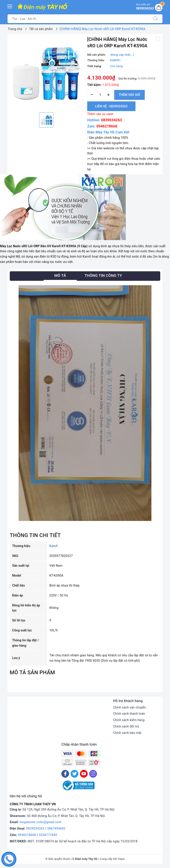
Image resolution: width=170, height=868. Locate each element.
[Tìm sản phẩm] (78, 19)
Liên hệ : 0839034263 (111, 106)
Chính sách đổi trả (126, 726)
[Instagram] (93, 774)
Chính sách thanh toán (129, 714)
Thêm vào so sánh (100, 114)
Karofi (54, 546)
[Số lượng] (100, 95)
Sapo (121, 859)
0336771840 (48, 835)
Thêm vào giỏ (129, 95)
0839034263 (112, 120)
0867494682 (56, 828)
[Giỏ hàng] (159, 8)
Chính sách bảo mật (127, 733)
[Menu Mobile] (10, 6)
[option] (46, 73)
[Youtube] (84, 774)
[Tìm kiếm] (156, 19)
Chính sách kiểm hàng (129, 720)
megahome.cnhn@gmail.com (41, 822)
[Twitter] (74, 774)
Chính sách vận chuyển (129, 707)
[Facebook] (65, 774)
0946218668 (107, 126)
